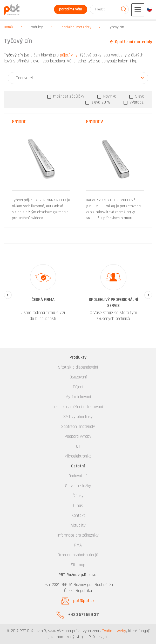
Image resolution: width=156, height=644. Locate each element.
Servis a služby (78, 486)
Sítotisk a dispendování (78, 367)
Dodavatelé (78, 476)
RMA (78, 545)
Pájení (78, 387)
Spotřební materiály (75, 27)
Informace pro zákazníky (78, 535)
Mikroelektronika (78, 456)
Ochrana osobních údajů (78, 555)
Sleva (139, 96)
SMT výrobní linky (78, 417)
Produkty (36, 27)
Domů (8, 27)
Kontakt (78, 516)
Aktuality (78, 525)
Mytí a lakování (78, 397)
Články (78, 496)
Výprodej (136, 102)
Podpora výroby (78, 436)
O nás (78, 506)
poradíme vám (71, 9)
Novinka (109, 96)
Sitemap (78, 565)
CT (78, 446)
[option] (43, 295)
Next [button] (148, 295)
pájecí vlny (69, 55)
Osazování (78, 377)
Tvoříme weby (114, 631)
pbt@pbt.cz (84, 601)
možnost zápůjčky (68, 96)
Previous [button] (8, 295)
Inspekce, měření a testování (78, 407)
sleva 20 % (100, 102)
